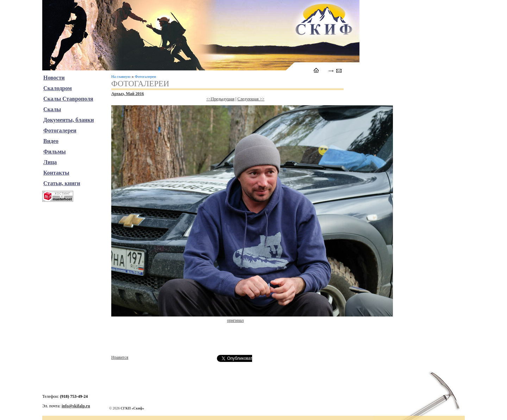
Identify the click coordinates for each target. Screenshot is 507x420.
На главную (121, 76)
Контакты (56, 173)
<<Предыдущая (220, 99)
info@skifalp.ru (76, 406)
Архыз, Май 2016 (128, 94)
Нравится (120, 357)
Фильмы (55, 152)
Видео (51, 141)
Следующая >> (251, 99)
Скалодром (58, 88)
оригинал (236, 320)
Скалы (52, 109)
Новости (54, 78)
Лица (50, 162)
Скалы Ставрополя (68, 99)
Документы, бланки (69, 120)
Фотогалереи (145, 76)
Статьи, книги (62, 183)
